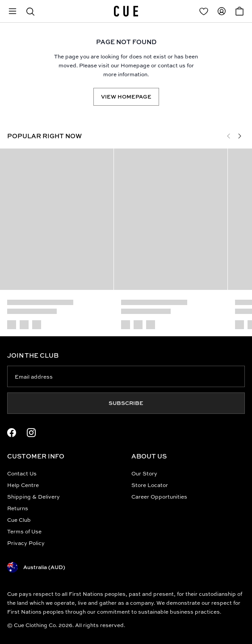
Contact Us (22, 473)
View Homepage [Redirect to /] (126, 97)
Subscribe (126, 403)
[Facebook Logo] (12, 433)
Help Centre (23, 485)
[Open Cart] (239, 11)
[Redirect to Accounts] (222, 11)
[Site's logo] (126, 11)
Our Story (144, 473)
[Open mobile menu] (13, 11)
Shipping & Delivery (34, 497)
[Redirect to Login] (204, 11)
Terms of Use (24, 531)
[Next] (239, 136)
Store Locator (150, 485)
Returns (18, 508)
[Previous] (229, 136)
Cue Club (19, 520)
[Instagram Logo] (31, 433)
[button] (30, 11)
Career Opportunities (159, 497)
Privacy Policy (26, 543)
